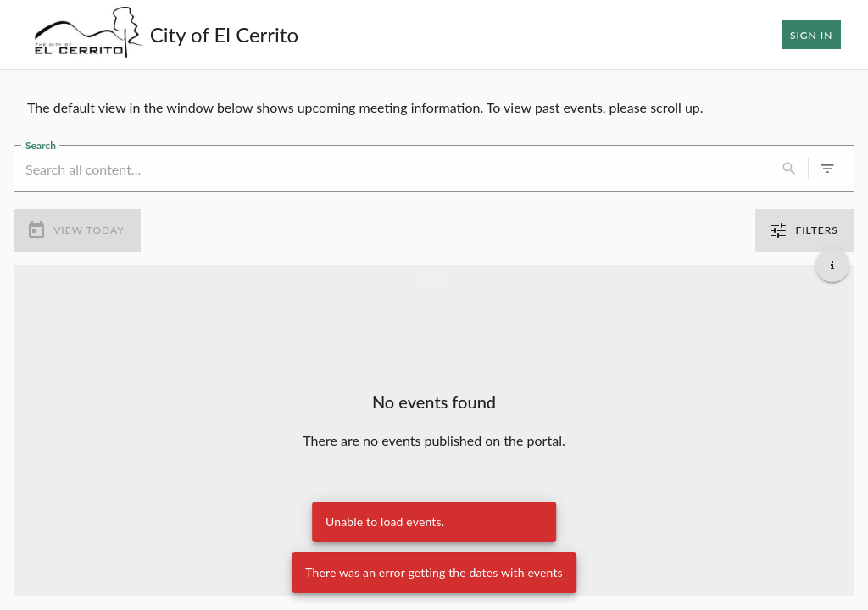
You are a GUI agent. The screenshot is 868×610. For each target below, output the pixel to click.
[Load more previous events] (434, 279)
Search (41, 145)
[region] (434, 108)
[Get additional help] (832, 265)
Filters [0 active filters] (805, 230)
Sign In (811, 35)
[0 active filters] (827, 169)
